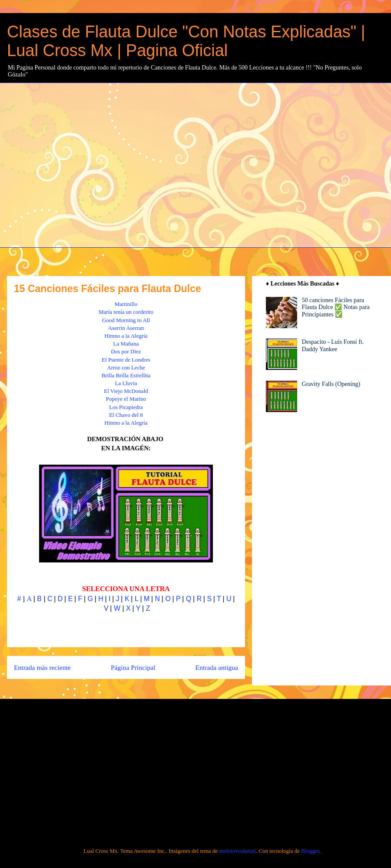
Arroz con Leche (126, 367)
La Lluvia (126, 383)
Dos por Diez (126, 351)
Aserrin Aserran (126, 328)
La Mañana (126, 344)
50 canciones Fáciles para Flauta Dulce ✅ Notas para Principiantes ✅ (336, 308)
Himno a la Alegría (126, 336)
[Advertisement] (81, 164)
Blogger (310, 851)
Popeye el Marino (126, 399)
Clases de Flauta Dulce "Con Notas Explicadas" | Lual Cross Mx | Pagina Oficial (186, 41)
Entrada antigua (217, 667)
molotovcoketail (237, 851)
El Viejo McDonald (126, 391)
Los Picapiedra (126, 407)
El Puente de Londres (126, 360)
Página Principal (133, 667)
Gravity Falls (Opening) (331, 384)
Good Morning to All (126, 320)
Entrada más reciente (42, 667)
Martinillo (126, 304)
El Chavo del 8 (126, 415)
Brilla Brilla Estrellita (126, 375)
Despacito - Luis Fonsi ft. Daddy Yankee (333, 346)
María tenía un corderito (126, 312)
